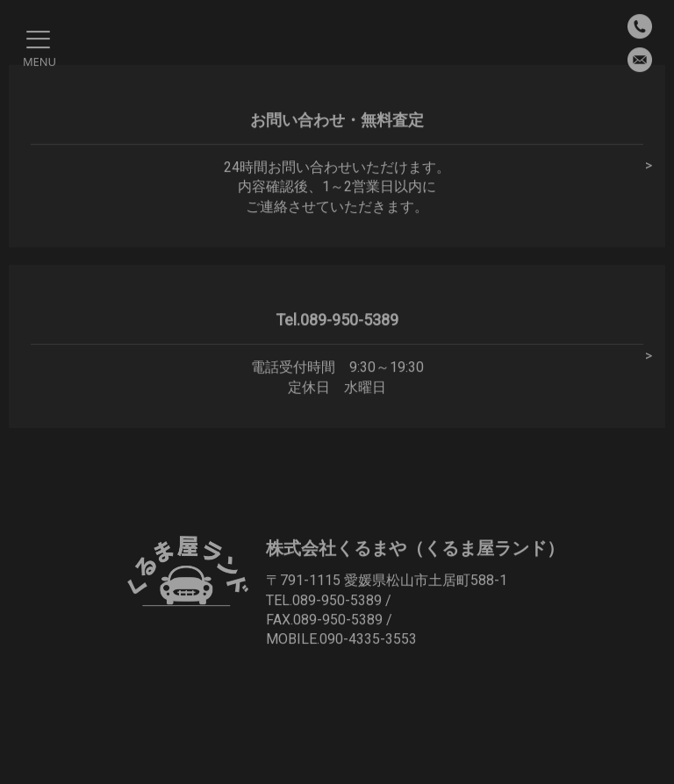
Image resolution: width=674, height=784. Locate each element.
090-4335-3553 (368, 640)
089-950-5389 (337, 600)
